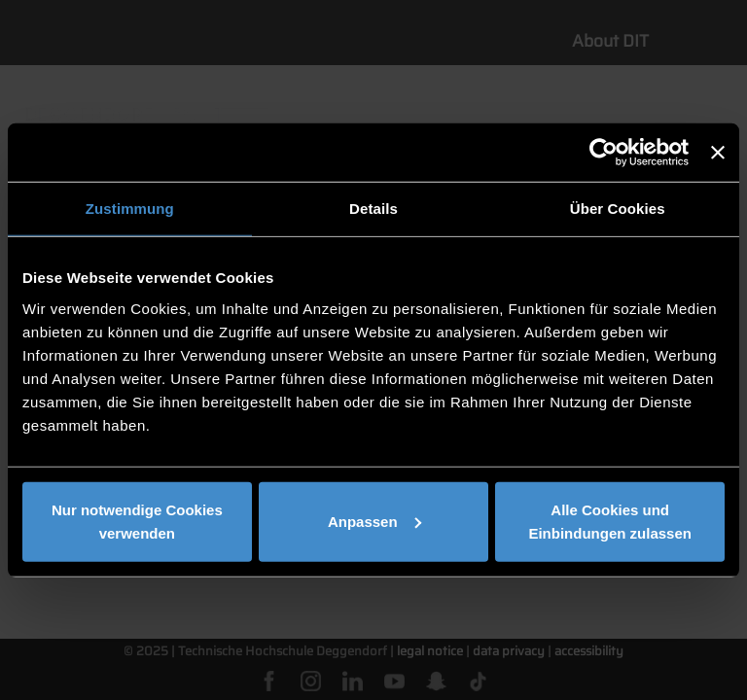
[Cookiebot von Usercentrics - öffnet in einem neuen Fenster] (604, 153)
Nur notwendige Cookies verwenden (137, 521)
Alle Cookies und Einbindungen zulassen (610, 521)
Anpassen (374, 521)
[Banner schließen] (718, 153)
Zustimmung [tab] (130, 209)
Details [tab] (373, 209)
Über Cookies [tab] (618, 209)
